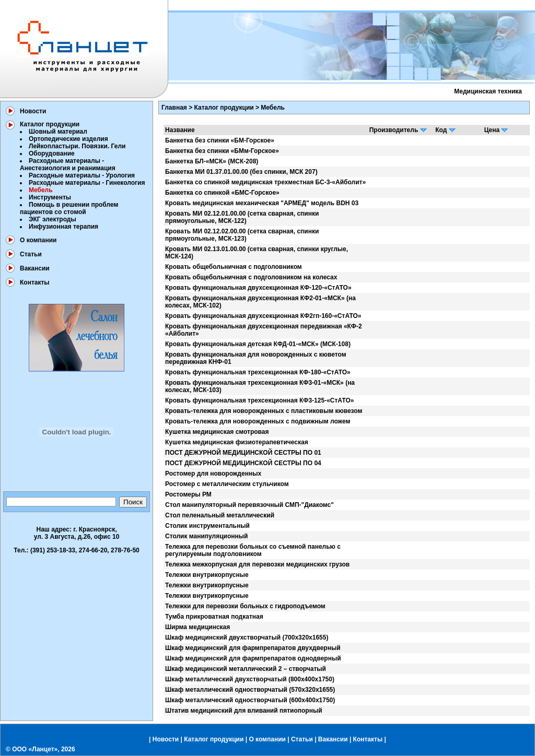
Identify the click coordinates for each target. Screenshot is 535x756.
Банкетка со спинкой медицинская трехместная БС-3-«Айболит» (265, 182)
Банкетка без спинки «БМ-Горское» (220, 140)
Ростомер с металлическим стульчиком (227, 484)
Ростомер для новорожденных (213, 474)
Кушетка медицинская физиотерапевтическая (237, 442)
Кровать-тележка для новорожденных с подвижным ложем (258, 421)
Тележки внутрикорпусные (207, 575)
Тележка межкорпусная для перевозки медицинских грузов (257, 564)
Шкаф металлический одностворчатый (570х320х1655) (250, 690)
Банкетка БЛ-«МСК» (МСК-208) (212, 161)
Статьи (31, 254)
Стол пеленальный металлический (220, 515)
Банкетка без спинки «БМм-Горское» (222, 151)
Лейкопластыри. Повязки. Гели (77, 146)
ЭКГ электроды (53, 219)
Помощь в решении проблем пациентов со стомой (69, 208)
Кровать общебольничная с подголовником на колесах (251, 277)
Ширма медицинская (197, 627)
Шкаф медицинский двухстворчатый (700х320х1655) (247, 637)
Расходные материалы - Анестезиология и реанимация (68, 164)
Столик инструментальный (207, 526)
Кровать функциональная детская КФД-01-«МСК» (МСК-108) (258, 344)
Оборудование (52, 153)
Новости (33, 111)
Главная (174, 108)
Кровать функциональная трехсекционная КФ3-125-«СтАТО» (259, 400)
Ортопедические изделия (68, 139)
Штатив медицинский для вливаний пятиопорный (244, 711)
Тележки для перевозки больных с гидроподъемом (245, 606)
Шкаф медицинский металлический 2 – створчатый (246, 669)
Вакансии (35, 268)
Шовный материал (58, 132)
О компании (38, 240)
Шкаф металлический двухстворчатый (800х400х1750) (250, 679)
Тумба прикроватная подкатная (214, 617)
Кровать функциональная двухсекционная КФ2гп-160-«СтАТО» (263, 316)
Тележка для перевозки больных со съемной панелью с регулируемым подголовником (253, 550)
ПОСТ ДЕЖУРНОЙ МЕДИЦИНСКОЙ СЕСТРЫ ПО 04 (243, 463)
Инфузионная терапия (63, 227)
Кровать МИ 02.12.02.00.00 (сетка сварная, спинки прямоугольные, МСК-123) (242, 235)
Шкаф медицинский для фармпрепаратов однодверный (253, 658)
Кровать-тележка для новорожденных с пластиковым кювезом (264, 411)
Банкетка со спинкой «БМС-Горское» (222, 193)
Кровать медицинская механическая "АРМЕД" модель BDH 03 (262, 203)
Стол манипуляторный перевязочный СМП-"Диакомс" (249, 505)
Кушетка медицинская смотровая (217, 432)
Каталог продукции (50, 124)
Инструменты (50, 197)
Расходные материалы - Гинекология (87, 183)
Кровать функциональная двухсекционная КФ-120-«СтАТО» (258, 288)
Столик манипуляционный (206, 536)
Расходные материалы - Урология (82, 175)
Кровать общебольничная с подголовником (234, 267)
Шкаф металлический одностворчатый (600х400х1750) (250, 700)
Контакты (35, 282)
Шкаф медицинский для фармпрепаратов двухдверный (253, 648)
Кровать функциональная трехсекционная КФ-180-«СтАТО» (258, 372)
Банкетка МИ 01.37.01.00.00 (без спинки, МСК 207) (241, 172)
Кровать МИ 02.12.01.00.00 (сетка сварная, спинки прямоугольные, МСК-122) (242, 217)
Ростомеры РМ (188, 494)
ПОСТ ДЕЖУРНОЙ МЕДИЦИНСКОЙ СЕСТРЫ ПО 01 (243, 453)
